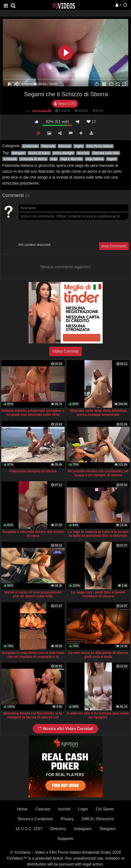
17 (91, 122)
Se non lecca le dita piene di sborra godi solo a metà (98, 655)
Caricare (43, 809)
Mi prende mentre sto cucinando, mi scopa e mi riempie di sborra (98, 473)
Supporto (65, 839)
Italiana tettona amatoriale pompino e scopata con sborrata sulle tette (33, 413)
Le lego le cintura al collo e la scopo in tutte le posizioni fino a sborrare (98, 534)
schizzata (10, 159)
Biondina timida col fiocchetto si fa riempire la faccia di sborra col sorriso (33, 717)
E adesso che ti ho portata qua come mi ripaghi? (98, 715)
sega (53, 159)
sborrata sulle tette (106, 153)
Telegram (108, 829)
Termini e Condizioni (35, 819)
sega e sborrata (71, 159)
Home (22, 809)
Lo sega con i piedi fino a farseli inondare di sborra (98, 594)
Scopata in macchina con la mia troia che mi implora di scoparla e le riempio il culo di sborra (33, 657)
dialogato (18, 153)
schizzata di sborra (33, 159)
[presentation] (56, 231)
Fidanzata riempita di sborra (33, 471)
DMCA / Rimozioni (98, 819)
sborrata (83, 153)
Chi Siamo (105, 809)
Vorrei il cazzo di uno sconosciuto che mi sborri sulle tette (33, 594)
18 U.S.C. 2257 (29, 829)
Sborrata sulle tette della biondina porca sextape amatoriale (98, 413)
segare (112, 159)
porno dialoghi (63, 153)
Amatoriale (30, 146)
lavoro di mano (39, 153)
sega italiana (94, 159)
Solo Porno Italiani (100, 146)
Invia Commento (114, 246)
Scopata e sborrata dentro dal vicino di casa (33, 534)
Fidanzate (48, 146)
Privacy (67, 819)
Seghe (79, 146)
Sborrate (65, 146)
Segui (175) (65, 104)
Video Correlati (66, 351)
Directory (58, 829)
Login (83, 809)
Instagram (83, 829)
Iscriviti (64, 809)
